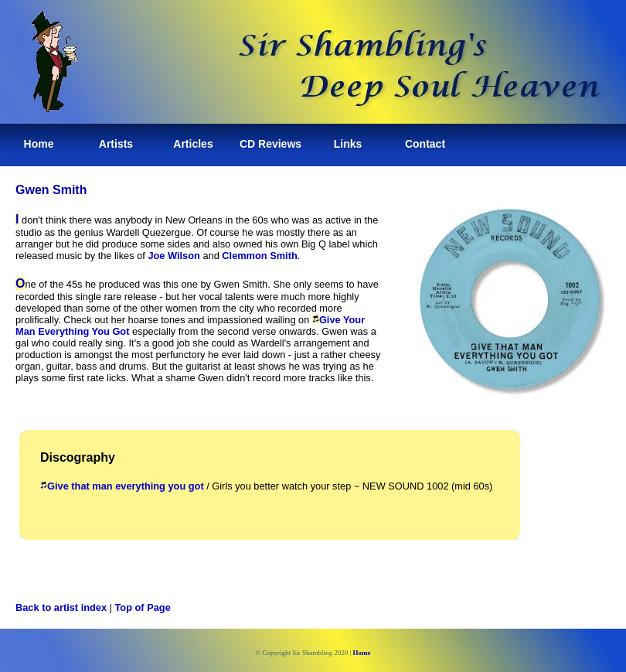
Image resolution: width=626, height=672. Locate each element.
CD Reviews (270, 144)
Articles (193, 144)
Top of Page (143, 607)
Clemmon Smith (259, 256)
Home (39, 144)
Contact (425, 144)
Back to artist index (61, 607)
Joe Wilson (174, 256)
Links (348, 144)
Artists (116, 144)
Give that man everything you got (122, 486)
